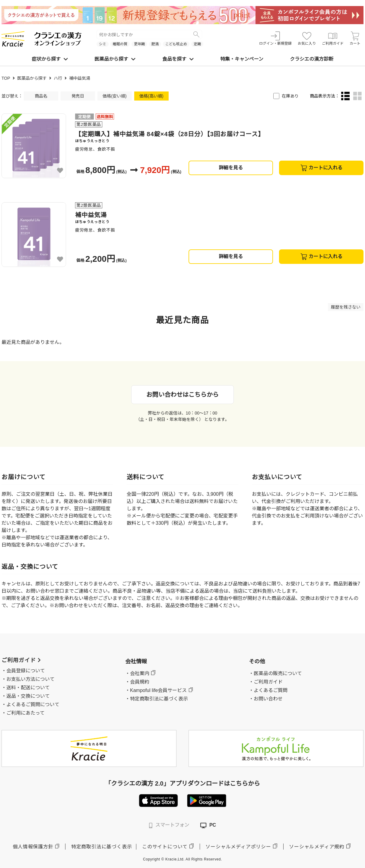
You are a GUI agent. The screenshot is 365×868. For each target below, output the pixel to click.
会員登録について (26, 671)
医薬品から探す (115, 59)
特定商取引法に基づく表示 (102, 847)
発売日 (78, 96)
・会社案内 (137, 673)
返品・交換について (28, 696)
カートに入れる (321, 168)
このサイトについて (165, 847)
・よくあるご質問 (268, 690)
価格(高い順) (151, 96)
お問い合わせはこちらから (182, 395)
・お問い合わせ (266, 699)
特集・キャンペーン (242, 59)
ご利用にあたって (25, 713)
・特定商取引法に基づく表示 (157, 699)
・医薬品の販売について (275, 673)
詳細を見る (231, 168)
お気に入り (307, 38)
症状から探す (50, 59)
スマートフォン (169, 825)
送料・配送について (28, 688)
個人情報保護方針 (33, 847)
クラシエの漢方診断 (312, 59)
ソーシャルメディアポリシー (238, 847)
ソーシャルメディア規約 (317, 847)
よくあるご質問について (33, 705)
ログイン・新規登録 (275, 38)
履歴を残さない (346, 307)
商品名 (41, 96)
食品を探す (178, 59)
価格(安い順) (114, 96)
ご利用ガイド (333, 38)
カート (355, 38)
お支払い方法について (30, 679)
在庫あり (290, 96)
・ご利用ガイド (266, 682)
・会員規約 (137, 682)
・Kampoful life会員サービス (156, 690)
